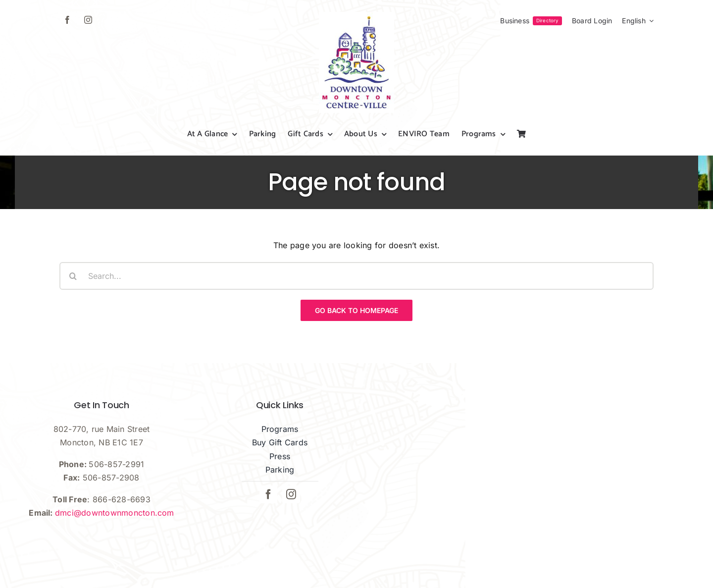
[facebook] (67, 20)
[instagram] (88, 20)
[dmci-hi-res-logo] (356, 16)
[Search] (73, 276)
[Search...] (356, 276)
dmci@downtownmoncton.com (115, 513)
